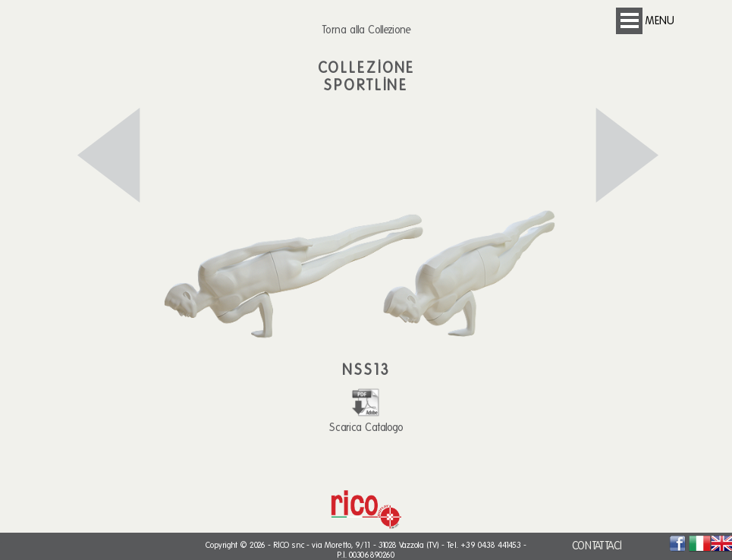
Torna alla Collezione (366, 30)
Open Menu (629, 21)
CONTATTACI (597, 546)
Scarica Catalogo (366, 421)
